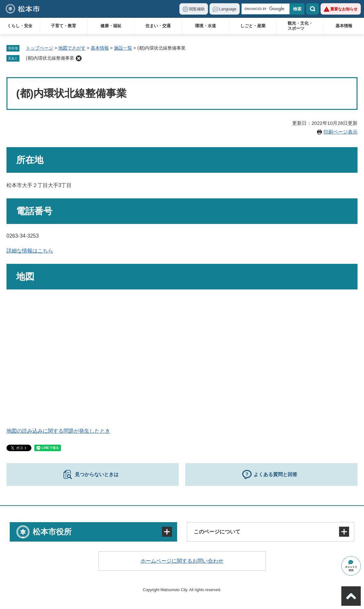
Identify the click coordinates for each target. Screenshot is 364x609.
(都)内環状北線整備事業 (50, 58)
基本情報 (344, 26)
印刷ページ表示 (341, 132)
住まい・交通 (158, 26)
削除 (79, 58)
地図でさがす (72, 48)
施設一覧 (123, 48)
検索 (313, 9)
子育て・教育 (63, 26)
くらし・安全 (20, 26)
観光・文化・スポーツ (300, 26)
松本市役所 (52, 532)
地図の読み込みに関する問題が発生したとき (58, 431)
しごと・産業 (253, 26)
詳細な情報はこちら (30, 251)
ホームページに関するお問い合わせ (182, 561)
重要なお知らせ (344, 9)
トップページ (40, 48)
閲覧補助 (197, 9)
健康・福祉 (111, 26)
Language (228, 9)
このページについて (217, 532)
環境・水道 (205, 26)
